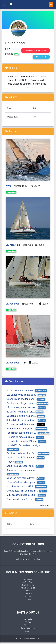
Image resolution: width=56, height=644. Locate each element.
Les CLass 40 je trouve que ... (22, 395)
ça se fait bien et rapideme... (21, 478)
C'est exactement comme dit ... (22, 491)
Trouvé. (10, 462)
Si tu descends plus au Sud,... (22, 495)
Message (41, 57)
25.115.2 (19, 639)
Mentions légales (28, 588)
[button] (28, 87)
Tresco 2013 (13, 117)
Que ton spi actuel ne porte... (21, 416)
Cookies (28, 599)
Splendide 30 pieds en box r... (22, 420)
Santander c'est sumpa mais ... (23, 470)
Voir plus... (45, 505)
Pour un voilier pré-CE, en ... (21, 499)
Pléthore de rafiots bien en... (21, 437)
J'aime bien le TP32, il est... (21, 429)
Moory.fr (28, 631)
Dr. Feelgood (13, 304)
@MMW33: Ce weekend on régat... (24, 445)
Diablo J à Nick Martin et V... (21, 458)
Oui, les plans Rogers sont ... (21, 403)
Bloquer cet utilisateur (35, 50)
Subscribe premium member (28, 559)
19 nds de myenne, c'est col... (22, 407)
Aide (28, 591)
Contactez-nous (28, 594)
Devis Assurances (28, 628)
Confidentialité (28, 585)
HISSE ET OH (36, 639)
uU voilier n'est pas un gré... (21, 412)
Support (28, 597)
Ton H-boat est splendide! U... (22, 433)
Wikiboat (28, 625)
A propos (28, 579)
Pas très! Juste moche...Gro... (22, 453)
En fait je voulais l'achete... (20, 391)
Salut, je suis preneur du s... (21, 466)
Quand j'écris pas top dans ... (22, 399)
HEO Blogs (28, 622)
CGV (31, 582)
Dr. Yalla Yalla (13, 245)
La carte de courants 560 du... (22, 441)
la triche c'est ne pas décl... (20, 486)
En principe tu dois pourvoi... (21, 424)
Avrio (9, 186)
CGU (25, 582)
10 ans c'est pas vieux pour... (22, 482)
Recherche (28, 619)
